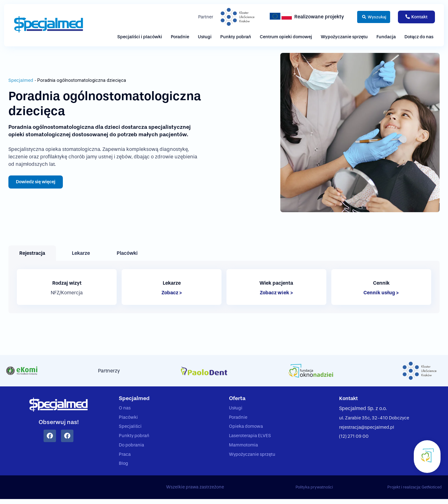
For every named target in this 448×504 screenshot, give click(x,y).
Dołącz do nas (419, 37)
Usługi (205, 37)
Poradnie (180, 37)
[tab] (32, 253)
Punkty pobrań (236, 37)
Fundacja (386, 37)
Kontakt (350, 398)
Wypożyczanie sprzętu (344, 37)
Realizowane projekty (311, 17)
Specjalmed (21, 80)
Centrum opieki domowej (286, 37)
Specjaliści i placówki (140, 37)
